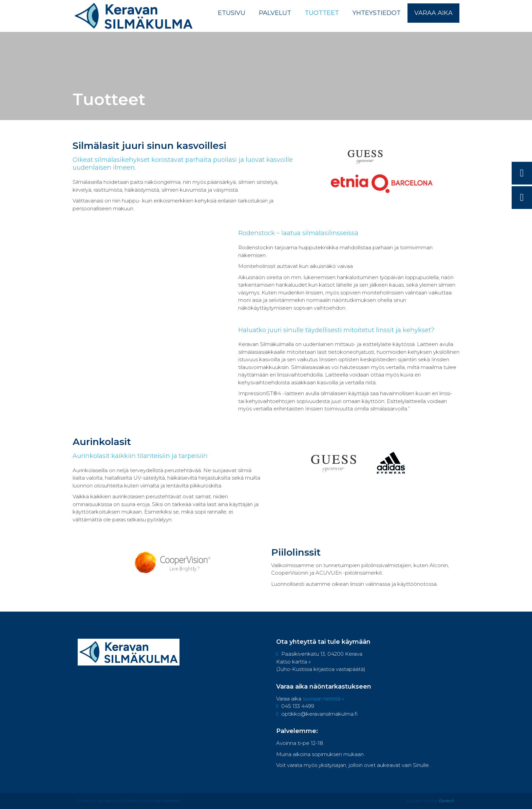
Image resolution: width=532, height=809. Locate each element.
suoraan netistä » (323, 699)
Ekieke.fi (447, 801)
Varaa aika (433, 13)
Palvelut (275, 13)
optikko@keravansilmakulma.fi (317, 714)
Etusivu (232, 13)
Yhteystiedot (377, 13)
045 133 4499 (295, 706)
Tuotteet (322, 13)
